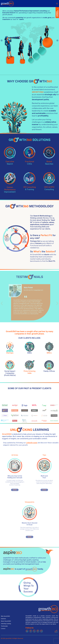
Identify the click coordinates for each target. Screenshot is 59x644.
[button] (2, 40)
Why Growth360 (5, 616)
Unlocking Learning (6, 624)
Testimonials (4, 626)
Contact (3, 629)
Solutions (3, 619)
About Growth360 (6, 621)
